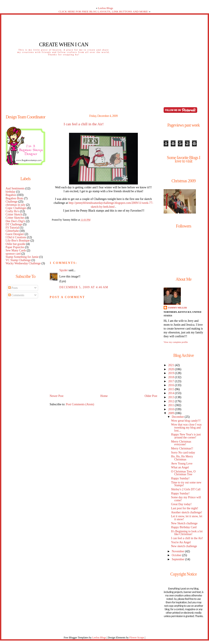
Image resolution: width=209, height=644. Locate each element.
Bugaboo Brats (14, 198)
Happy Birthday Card (184, 527)
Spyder (64, 270)
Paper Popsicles (15, 247)
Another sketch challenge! (186, 512)
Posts (13, 288)
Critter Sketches (15, 218)
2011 (171, 405)
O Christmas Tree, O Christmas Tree (183, 473)
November (178, 551)
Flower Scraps (137, 638)
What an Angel (180, 467)
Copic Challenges (16, 208)
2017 (171, 381)
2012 (171, 401)
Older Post (151, 396)
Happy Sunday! (180, 478)
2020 (171, 369)
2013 (171, 397)
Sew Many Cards (16, 250)
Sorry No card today (183, 453)
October (177, 555)
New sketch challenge (184, 546)
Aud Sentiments (15, 188)
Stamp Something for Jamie (22, 257)
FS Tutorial (12, 228)
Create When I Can (64, 44)
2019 (171, 373)
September (178, 559)
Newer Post (57, 396)
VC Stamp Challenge (18, 260)
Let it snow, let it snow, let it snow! (187, 518)
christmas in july (15, 205)
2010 (171, 409)
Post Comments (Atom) (80, 404)
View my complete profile (176, 342)
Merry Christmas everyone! (181, 443)
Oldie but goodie (16, 244)
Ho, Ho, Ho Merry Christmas (182, 458)
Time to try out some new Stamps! (186, 484)
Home (104, 396)
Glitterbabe (12, 231)
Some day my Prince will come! (186, 499)
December (178, 417)
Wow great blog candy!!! (186, 421)
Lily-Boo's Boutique (18, 241)
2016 (171, 385)
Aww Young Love (182, 464)
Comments (16, 295)
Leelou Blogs (106, 8)
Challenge (12, 202)
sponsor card (13, 254)
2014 (171, 393)
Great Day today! (181, 504)
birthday (11, 192)
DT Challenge (14, 224)
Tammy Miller (177, 308)
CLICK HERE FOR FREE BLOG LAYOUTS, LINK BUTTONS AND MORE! (103, 12)
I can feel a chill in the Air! (84, 124)
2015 (171, 389)
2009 (171, 413)
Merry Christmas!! (182, 448)
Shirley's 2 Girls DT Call (186, 489)
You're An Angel (181, 542)
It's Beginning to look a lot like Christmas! (187, 533)
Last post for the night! (184, 508)
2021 (171, 365)
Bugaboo (11, 195)
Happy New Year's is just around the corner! (186, 436)
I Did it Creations (16, 237)
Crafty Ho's (12, 211)
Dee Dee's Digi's (15, 221)
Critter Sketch (14, 214)
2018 (171, 377)
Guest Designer (15, 234)
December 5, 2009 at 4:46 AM (84, 287)
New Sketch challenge (184, 523)
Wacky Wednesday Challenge (23, 263)
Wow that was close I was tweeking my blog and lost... (186, 428)
